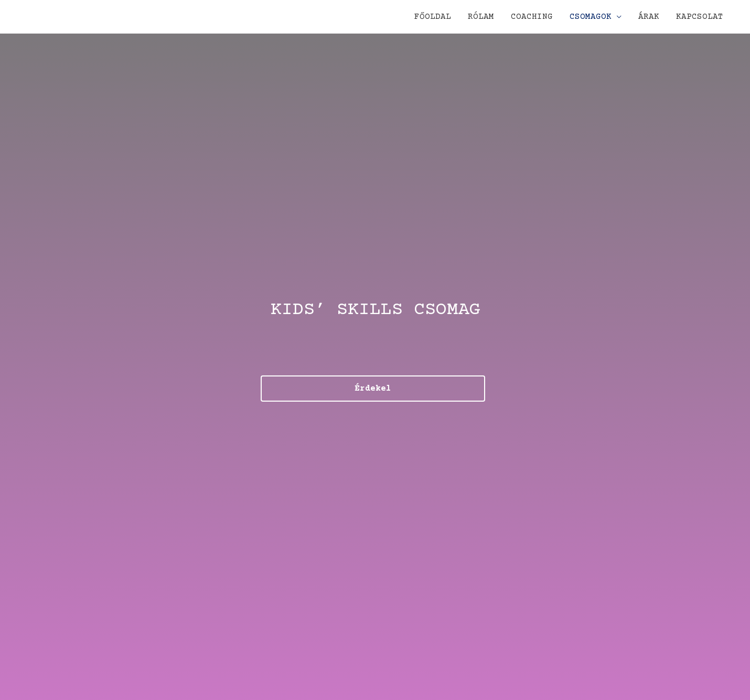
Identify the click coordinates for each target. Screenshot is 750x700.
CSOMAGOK (591, 17)
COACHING (532, 17)
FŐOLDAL (433, 17)
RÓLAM (481, 17)
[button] (373, 389)
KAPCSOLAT (700, 17)
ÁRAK (649, 17)
